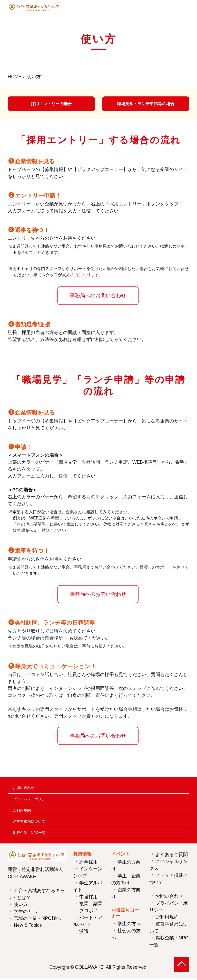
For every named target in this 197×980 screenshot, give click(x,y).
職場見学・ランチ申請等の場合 (146, 104)
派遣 (84, 933)
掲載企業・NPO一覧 (29, 834)
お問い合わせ (24, 789)
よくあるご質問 (172, 856)
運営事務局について (29, 823)
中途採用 (88, 898)
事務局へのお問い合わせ (96, 297)
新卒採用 (88, 864)
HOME (15, 77)
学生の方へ (25, 913)
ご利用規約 (22, 812)
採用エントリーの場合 (51, 104)
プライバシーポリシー (31, 801)
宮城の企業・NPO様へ (37, 920)
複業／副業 (91, 905)
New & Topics (28, 927)
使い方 (21, 906)
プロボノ (88, 912)
